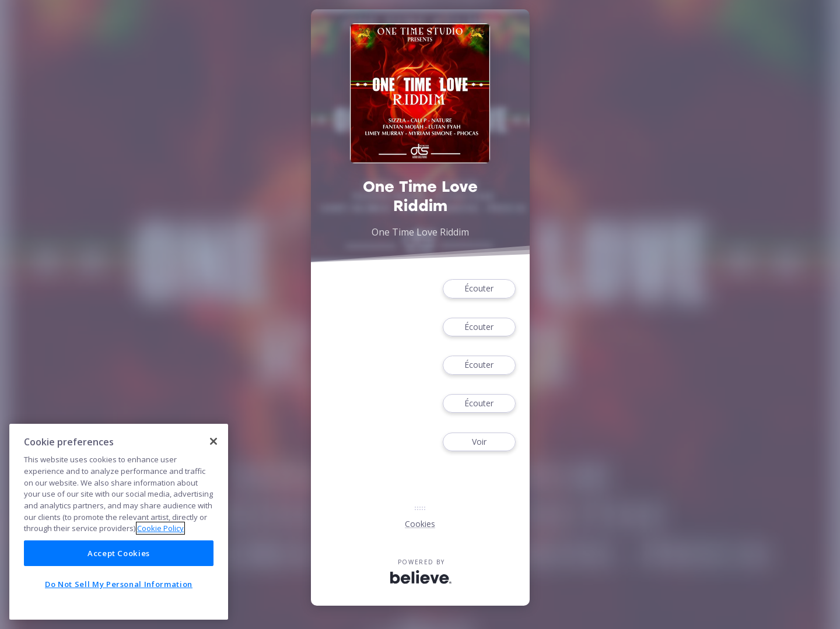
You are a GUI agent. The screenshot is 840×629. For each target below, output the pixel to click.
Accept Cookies (119, 553)
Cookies (420, 524)
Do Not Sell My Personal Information (119, 584)
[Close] (213, 441)
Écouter (479, 289)
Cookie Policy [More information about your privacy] (160, 528)
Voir (479, 442)
